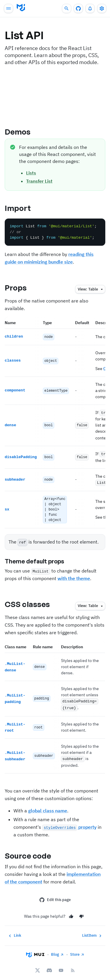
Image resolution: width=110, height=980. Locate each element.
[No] (81, 912)
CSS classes (32, 601)
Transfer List (39, 181)
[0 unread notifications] (90, 8)
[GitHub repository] (78, 8)
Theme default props (39, 559)
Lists (31, 173)
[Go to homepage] (21, 8)
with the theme (74, 576)
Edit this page (55, 895)
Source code (33, 851)
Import (23, 208)
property (69, 822)
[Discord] (49, 966)
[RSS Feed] (73, 966)
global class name (48, 806)
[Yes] (71, 912)
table (91, 289)
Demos (23, 132)
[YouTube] (61, 966)
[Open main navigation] (9, 8)
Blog (57, 950)
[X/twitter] (38, 966)
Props (21, 288)
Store (77, 950)
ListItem (93, 931)
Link (14, 931)
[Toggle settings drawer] (102, 8)
